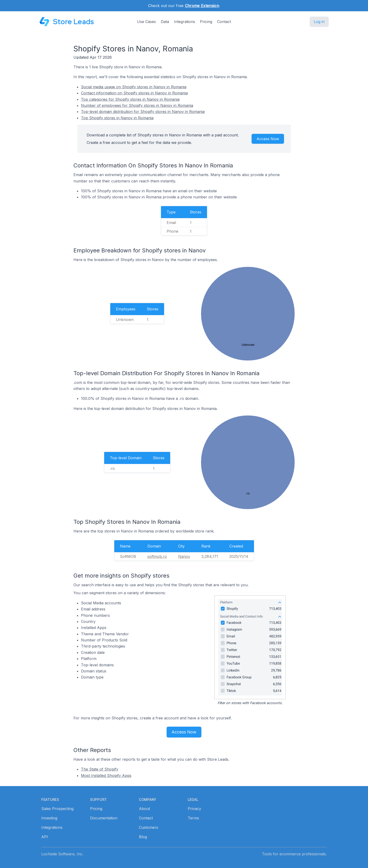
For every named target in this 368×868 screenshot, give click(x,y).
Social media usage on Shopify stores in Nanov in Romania (134, 87)
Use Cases (146, 22)
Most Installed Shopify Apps (106, 775)
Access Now (268, 139)
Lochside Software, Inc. (62, 854)
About (144, 809)
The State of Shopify (100, 769)
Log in (319, 22)
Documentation (104, 818)
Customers (149, 827)
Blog (143, 837)
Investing (49, 818)
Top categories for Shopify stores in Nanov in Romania (130, 99)
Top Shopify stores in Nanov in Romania (117, 118)
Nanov (184, 556)
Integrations (184, 22)
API (45, 837)
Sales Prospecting (57, 809)
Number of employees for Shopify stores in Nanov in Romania (137, 105)
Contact (224, 22)
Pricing (206, 22)
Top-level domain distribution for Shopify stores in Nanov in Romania (143, 112)
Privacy (194, 809)
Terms (193, 818)
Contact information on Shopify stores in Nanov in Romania (134, 93)
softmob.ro (157, 556)
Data (165, 22)
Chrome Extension (202, 6)
